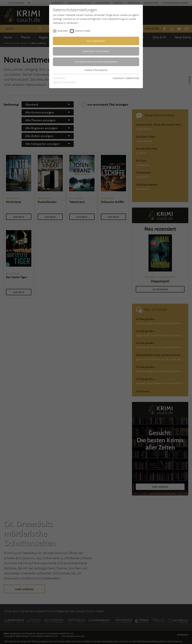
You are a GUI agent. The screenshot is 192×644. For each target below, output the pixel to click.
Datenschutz (133, 78)
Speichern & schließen (96, 51)
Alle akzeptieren (96, 41)
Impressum (119, 78)
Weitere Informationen (96, 70)
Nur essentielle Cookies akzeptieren (96, 62)
